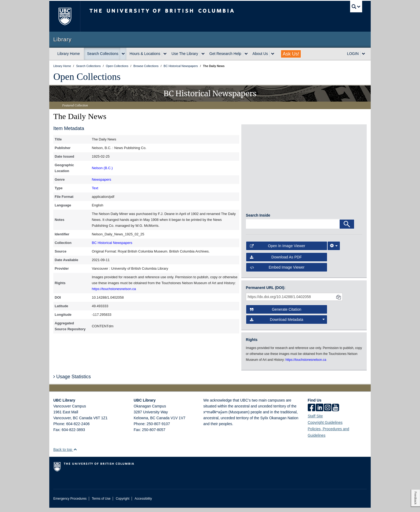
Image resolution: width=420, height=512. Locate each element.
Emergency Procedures (70, 503)
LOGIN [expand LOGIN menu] (353, 54)
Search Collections (103, 54)
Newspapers (102, 179)
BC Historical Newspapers (112, 243)
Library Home (69, 54)
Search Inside (258, 220)
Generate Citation (276, 314)
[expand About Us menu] (273, 54)
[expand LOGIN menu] (363, 54)
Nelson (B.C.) (102, 168)
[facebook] (312, 412)
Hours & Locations (145, 54)
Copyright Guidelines (325, 427)
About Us (260, 54)
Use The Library (185, 54)
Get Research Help (225, 54)
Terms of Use (101, 503)
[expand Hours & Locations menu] (165, 54)
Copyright (123, 503)
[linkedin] (320, 412)
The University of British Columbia (65, 16)
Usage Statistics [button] (72, 381)
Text (95, 188)
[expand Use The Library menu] (203, 54)
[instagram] (328, 412)
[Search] (347, 228)
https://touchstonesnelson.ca (114, 289)
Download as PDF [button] (276, 261)
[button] (75, 454)
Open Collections (87, 77)
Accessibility (143, 503)
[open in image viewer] (260, 150)
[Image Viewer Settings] (334, 250)
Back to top (65, 454)
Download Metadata (287, 324)
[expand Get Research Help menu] (246, 54)
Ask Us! (291, 54)
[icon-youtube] (335, 412)
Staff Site (315, 420)
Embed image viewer (277, 272)
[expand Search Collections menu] (123, 54)
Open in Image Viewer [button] (278, 250)
